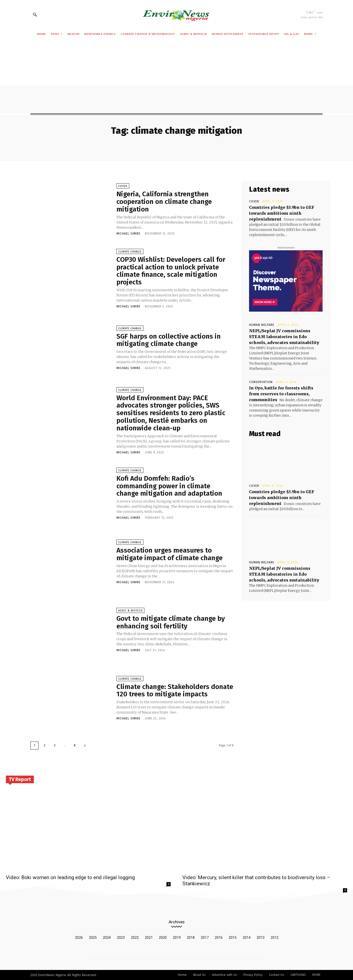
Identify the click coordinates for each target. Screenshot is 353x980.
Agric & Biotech (130, 611)
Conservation (261, 382)
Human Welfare (262, 325)
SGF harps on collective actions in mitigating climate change (169, 340)
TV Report (20, 779)
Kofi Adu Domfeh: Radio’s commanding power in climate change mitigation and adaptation (170, 486)
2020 (163, 938)
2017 (205, 938)
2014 (247, 938)
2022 (135, 938)
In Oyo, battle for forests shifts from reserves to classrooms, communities (281, 394)
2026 (79, 938)
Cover (123, 186)
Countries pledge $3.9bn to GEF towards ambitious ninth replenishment (282, 213)
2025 (93, 938)
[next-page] (85, 746)
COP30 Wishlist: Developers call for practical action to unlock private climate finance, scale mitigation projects (171, 271)
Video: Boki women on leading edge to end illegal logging (70, 877)
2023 (121, 938)
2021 (149, 938)
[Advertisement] (176, 77)
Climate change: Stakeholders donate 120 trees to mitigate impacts (174, 690)
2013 (261, 938)
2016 (219, 938)
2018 (191, 938)
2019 (177, 938)
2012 (275, 938)
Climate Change (130, 252)
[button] (35, 14)
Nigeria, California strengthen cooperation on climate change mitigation (164, 202)
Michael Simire (128, 234)
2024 (107, 938)
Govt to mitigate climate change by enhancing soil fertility (171, 622)
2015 (233, 938)
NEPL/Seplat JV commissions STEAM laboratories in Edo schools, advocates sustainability (284, 337)
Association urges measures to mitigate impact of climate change (170, 554)
